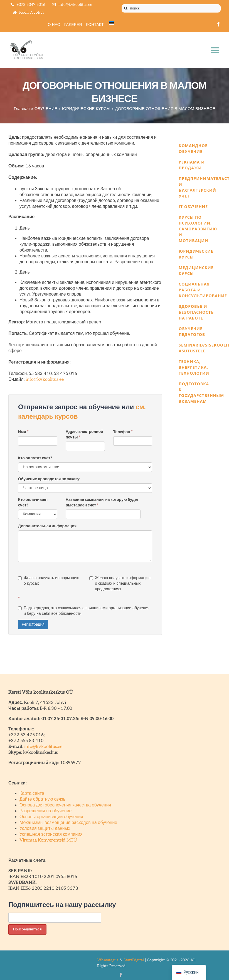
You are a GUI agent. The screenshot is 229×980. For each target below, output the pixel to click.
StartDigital (134, 960)
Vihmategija (108, 960)
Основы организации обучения (51, 817)
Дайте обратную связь (42, 799)
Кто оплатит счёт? (35, 458)
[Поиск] (126, 8)
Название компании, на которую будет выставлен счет (102, 502)
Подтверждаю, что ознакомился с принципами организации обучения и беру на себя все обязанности (84, 611)
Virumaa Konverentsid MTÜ (48, 840)
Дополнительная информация (47, 526)
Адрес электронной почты (84, 434)
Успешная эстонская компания (51, 834)
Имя (23, 432)
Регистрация (33, 624)
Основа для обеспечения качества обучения (65, 805)
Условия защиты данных (45, 829)
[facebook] (218, 24)
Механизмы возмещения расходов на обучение (68, 823)
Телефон (123, 432)
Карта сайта (32, 793)
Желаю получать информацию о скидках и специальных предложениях (120, 583)
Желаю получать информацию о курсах (49, 581)
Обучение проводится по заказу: (49, 479)
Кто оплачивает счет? (33, 502)
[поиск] (171, 8)
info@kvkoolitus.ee (45, 380)
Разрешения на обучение (46, 811)
